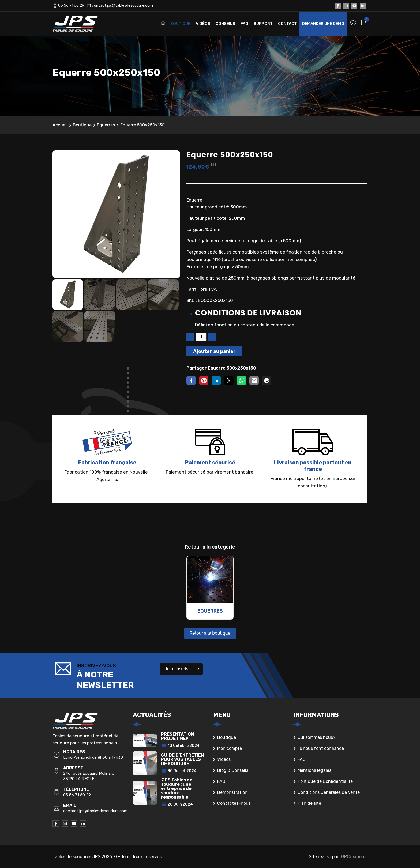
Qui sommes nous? (316, 737)
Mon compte (230, 748)
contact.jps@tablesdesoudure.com (122, 5)
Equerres (106, 125)
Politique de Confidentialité (325, 781)
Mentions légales (314, 770)
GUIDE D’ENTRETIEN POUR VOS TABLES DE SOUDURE (182, 759)
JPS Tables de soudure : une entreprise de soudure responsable (177, 789)
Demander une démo (323, 24)
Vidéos (203, 24)
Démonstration (232, 792)
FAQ (244, 24)
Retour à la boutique (210, 633)
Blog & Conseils (233, 770)
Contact (287, 24)
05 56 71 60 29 (71, 5)
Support (263, 24)
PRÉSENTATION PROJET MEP (177, 736)
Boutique (180, 24)
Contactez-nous (234, 803)
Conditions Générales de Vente (329, 792)
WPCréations (354, 857)
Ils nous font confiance (321, 748)
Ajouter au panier (214, 351)
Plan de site (309, 803)
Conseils (225, 24)
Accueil (60, 125)
